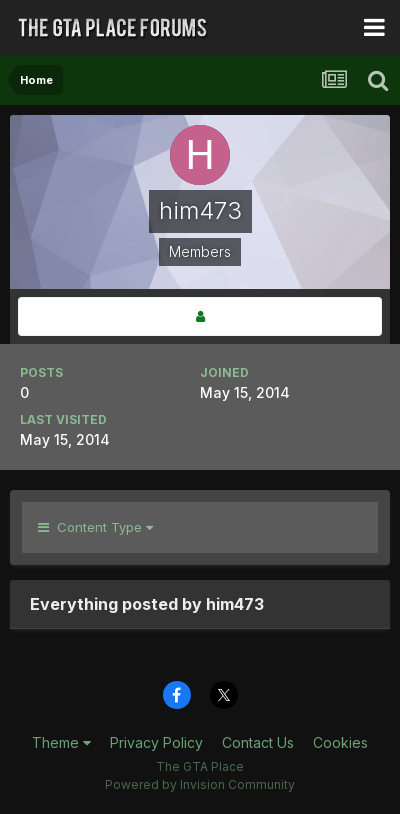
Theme (61, 742)
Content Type (95, 527)
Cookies (340, 742)
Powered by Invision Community (200, 784)
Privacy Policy (156, 742)
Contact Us (258, 742)
